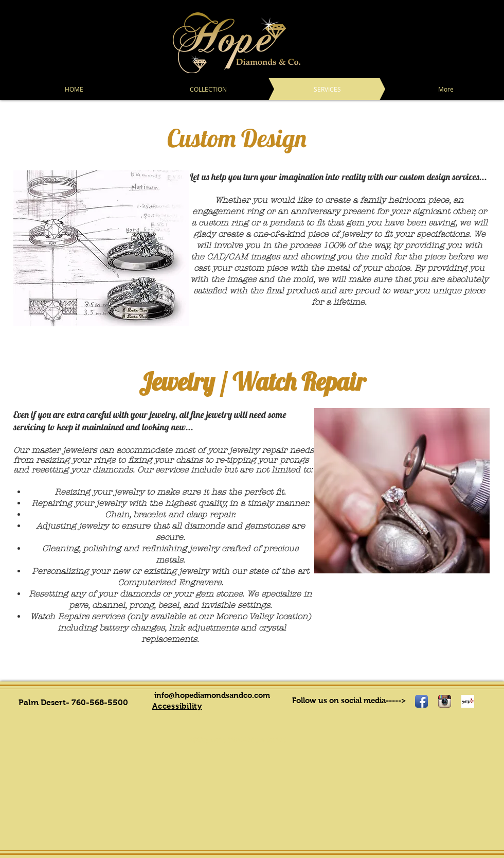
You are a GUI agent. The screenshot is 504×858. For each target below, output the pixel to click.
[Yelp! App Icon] (468, 701)
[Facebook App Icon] (421, 701)
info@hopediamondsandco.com (212, 695)
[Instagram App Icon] (445, 701)
